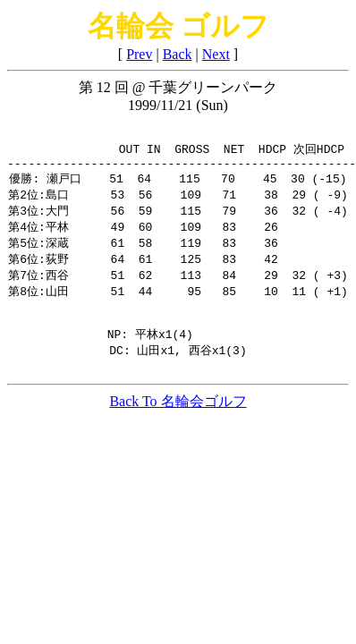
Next (216, 54)
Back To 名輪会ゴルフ (178, 422)
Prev (139, 54)
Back (178, 54)
